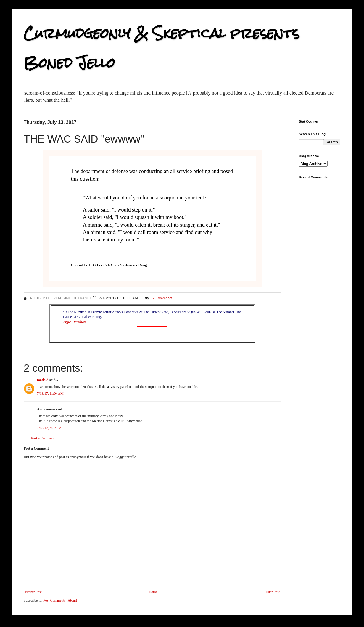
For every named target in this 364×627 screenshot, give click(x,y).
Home (153, 592)
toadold (43, 380)
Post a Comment (43, 438)
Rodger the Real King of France (61, 298)
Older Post (272, 592)
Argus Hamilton (74, 322)
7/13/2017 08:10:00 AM (118, 298)
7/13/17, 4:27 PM (49, 428)
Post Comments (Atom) (60, 600)
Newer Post (33, 592)
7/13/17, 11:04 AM (50, 394)
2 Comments (162, 298)
